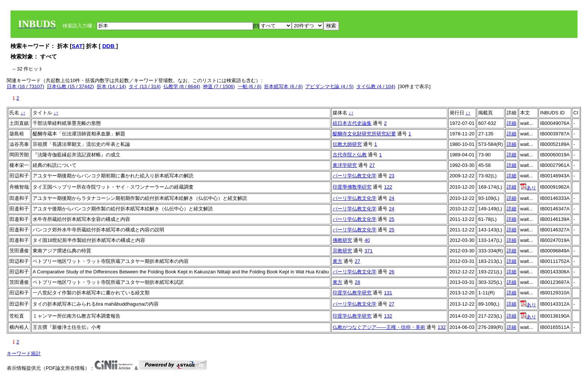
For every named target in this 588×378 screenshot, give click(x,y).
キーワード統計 (24, 353)
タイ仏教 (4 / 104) (376, 86)
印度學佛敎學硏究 (352, 187)
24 (391, 198)
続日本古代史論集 (352, 123)
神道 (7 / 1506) (219, 86)
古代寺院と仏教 (350, 155)
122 (388, 187)
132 (388, 316)
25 (391, 219)
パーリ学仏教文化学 (355, 176)
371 (369, 251)
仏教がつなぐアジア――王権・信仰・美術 (379, 327)
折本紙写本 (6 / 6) (283, 86)
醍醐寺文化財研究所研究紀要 (364, 134)
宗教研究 (342, 251)
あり (528, 188)
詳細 (511, 123)
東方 (337, 261)
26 (391, 272)
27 (372, 165)
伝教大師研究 (347, 144)
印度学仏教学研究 (352, 293)
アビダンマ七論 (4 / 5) (329, 86)
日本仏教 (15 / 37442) (70, 86)
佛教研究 (342, 240)
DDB (109, 46)
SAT (77, 46)
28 (357, 282)
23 (391, 176)
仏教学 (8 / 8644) (182, 86)
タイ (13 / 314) (145, 86)
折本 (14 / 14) (111, 86)
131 (388, 293)
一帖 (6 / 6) (250, 86)
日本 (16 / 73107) (25, 86)
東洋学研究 (345, 165)
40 (367, 240)
